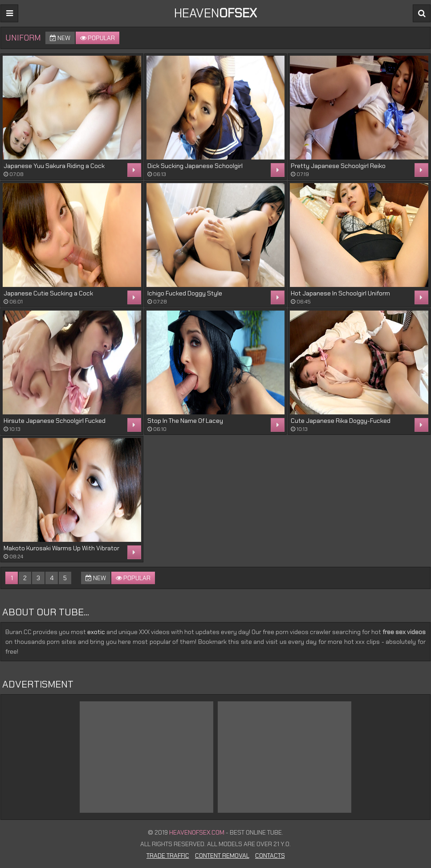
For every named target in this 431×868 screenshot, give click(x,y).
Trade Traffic (168, 856)
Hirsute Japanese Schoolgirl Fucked (55, 421)
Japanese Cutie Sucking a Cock (48, 293)
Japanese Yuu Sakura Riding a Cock (54, 166)
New (60, 38)
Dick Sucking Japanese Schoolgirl (195, 166)
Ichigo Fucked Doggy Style (185, 293)
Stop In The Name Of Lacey (185, 421)
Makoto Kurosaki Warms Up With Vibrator (61, 548)
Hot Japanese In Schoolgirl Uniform (340, 293)
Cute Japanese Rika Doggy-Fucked (341, 421)
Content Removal (222, 856)
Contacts (270, 856)
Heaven (215, 13)
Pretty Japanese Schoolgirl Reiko (338, 166)
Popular (98, 38)
